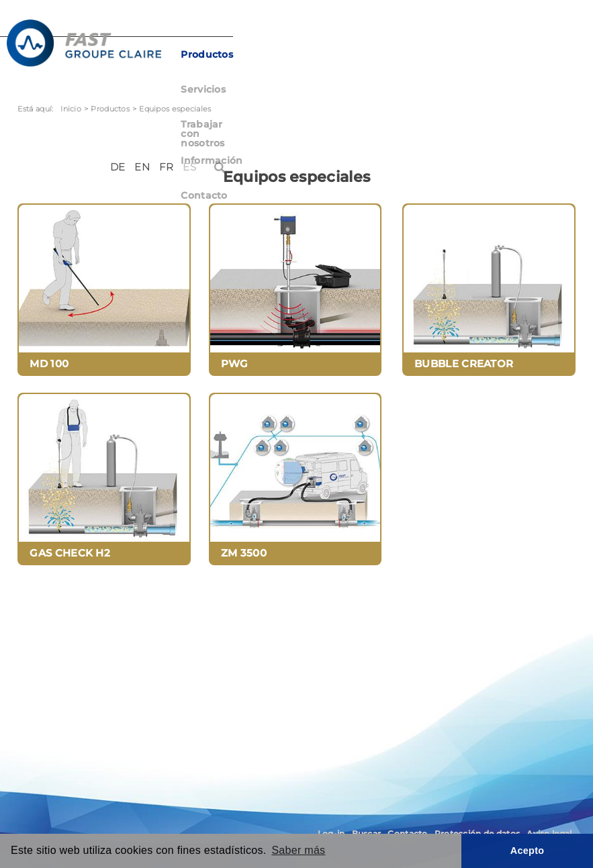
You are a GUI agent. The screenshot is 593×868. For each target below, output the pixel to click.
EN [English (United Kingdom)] (491, 26)
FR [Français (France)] (515, 26)
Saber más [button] (298, 850)
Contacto (532, 54)
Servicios (278, 54)
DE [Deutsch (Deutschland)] (466, 26)
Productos (218, 54)
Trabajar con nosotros (368, 54)
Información (466, 54)
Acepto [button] (528, 851)
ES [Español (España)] (539, 26)
